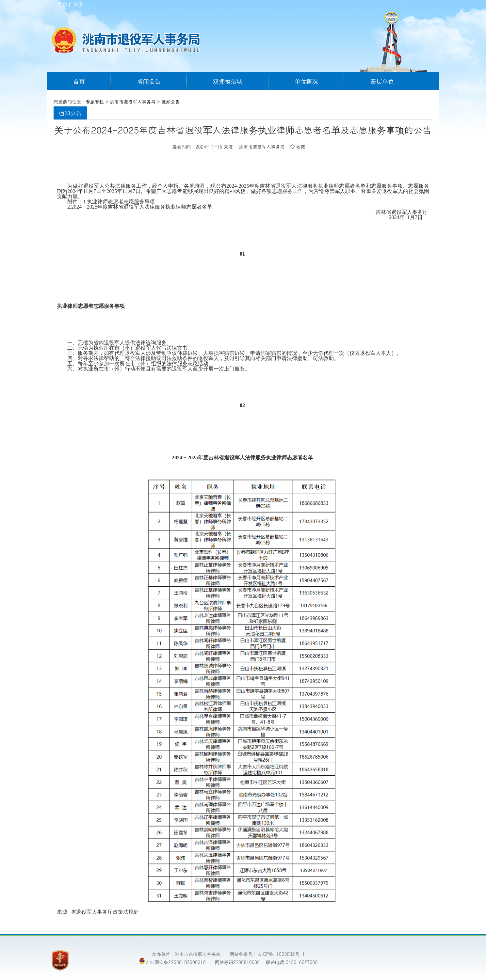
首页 (79, 81)
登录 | (64, 4)
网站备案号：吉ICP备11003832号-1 (267, 954)
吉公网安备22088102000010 (172, 961)
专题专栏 (95, 102)
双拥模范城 (228, 81)
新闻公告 (149, 81)
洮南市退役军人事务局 (133, 102)
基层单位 (382, 81)
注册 (78, 4)
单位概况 (306, 81)
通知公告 (170, 102)
